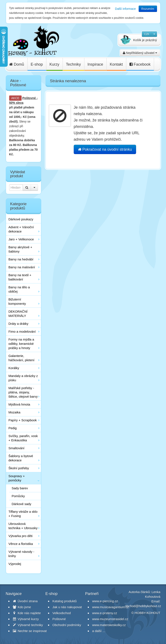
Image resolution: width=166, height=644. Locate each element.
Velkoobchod (62, 613)
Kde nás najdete (27, 613)
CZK (147, 34)
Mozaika (15, 412)
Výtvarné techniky (28, 625)
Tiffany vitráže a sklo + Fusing (23, 514)
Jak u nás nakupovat (67, 607)
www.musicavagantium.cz (111, 607)
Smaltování (17, 448)
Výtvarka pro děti (21, 536)
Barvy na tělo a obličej (19, 289)
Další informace (125, 9)
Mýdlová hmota (19, 404)
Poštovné (29, 98)
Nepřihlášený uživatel (140, 53)
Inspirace (95, 64)
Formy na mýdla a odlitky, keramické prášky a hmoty (21, 344)
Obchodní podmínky (67, 625)
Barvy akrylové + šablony (20, 249)
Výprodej (15, 564)
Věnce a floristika (21, 544)
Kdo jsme (22, 607)
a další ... (99, 631)
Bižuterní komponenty (17, 301)
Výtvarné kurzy (26, 619)
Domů (17, 64)
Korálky (14, 368)
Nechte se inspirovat (30, 631)
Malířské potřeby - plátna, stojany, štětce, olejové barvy (23, 392)
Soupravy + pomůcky (17, 478)
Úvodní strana (25, 601)
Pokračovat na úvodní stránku (105, 149)
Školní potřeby (19, 468)
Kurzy (54, 64)
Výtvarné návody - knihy (21, 554)
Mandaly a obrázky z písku (23, 378)
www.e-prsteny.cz (105, 613)
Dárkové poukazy (21, 219)
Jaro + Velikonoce (21, 239)
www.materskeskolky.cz (109, 625)
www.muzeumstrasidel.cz (110, 619)
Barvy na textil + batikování (20, 277)
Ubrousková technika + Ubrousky (23, 526)
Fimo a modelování (22, 331)
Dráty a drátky (18, 324)
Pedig (13, 428)
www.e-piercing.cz (105, 601)
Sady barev (20, 488)
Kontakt (116, 64)
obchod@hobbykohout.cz (143, 606)
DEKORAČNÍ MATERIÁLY (18, 314)
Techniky (73, 64)
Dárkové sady (22, 504)
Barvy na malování (22, 267)
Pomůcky (18, 496)
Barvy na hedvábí (21, 259)
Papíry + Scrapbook (23, 420)
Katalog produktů (65, 601)
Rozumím (148, 9)
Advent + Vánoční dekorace (21, 229)
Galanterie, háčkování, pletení (22, 358)
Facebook (140, 64)
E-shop (37, 64)
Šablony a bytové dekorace (21, 458)
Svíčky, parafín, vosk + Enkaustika (23, 438)
